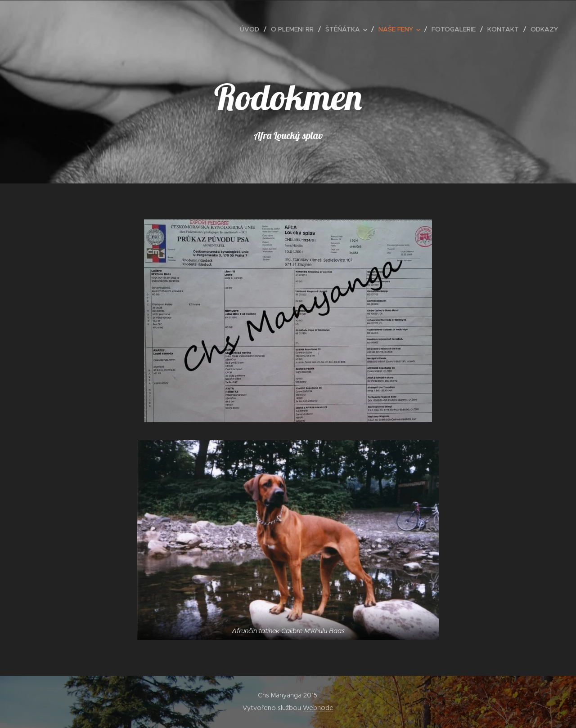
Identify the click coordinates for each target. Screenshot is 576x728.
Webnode (318, 708)
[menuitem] (252, 29)
